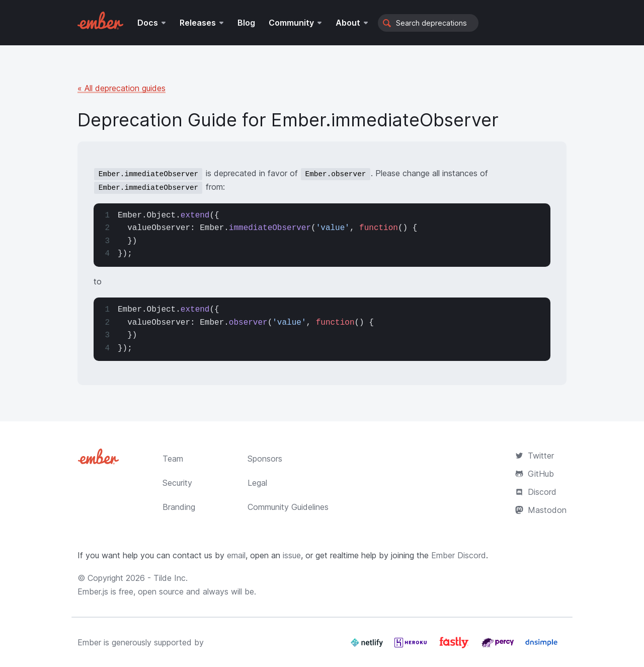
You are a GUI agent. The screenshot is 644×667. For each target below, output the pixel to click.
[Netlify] (368, 646)
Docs (148, 23)
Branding (179, 507)
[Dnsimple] (541, 646)
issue (292, 555)
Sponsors (265, 459)
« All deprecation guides (122, 88)
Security (177, 483)
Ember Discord (459, 555)
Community (291, 23)
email (236, 555)
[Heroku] (412, 646)
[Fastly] (455, 646)
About (348, 23)
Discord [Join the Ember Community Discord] (536, 492)
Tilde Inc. (171, 578)
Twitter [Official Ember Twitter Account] (535, 456)
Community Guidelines (288, 507)
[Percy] (499, 646)
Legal (257, 483)
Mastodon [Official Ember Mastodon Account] (541, 510)
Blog (246, 23)
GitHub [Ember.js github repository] (535, 474)
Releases (198, 23)
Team (173, 459)
